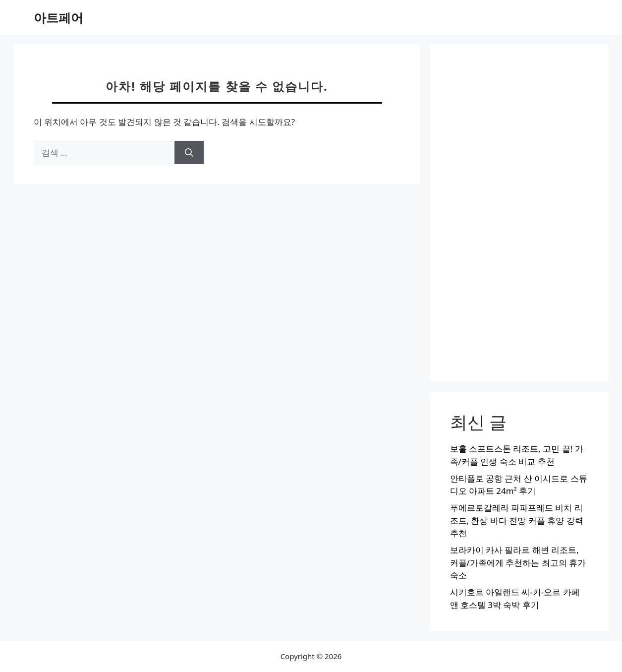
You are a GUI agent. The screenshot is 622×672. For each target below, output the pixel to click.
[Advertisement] (519, 213)
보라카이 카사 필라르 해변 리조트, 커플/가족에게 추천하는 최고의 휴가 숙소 (518, 562)
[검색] (189, 153)
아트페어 (58, 17)
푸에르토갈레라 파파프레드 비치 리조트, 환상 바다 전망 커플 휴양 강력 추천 (517, 520)
